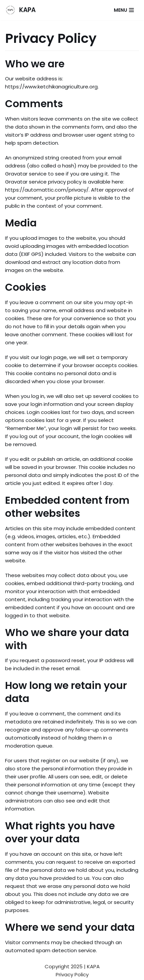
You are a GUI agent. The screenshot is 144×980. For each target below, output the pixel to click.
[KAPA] (20, 10)
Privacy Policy (72, 974)
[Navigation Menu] (124, 10)
